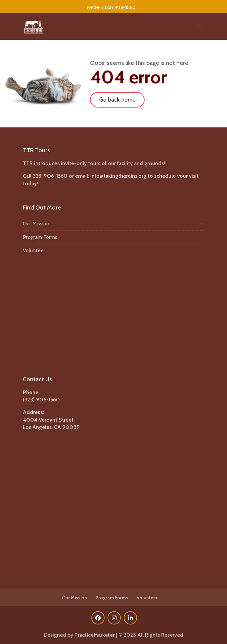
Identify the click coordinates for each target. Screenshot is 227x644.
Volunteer (34, 250)
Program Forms (40, 237)
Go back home (117, 100)
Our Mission (36, 224)
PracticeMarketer (94, 635)
